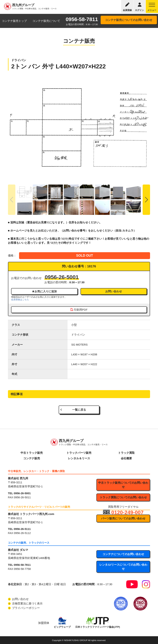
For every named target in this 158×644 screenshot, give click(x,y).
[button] (146, 200)
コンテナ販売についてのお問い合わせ (129, 20)
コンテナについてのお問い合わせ (123, 554)
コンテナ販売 (32, 458)
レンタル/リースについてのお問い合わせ (123, 567)
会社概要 (126, 458)
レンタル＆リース (79, 458)
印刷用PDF (79, 310)
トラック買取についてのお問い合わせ (123, 497)
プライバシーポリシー (26, 608)
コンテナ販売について (46, 21)
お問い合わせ (114, 291)
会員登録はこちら (20, 299)
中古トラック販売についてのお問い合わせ (123, 485)
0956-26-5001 (62, 277)
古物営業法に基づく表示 (27, 604)
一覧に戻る (79, 410)
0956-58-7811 (82, 19)
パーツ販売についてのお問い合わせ (123, 518)
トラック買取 (126, 453)
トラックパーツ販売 (79, 453)
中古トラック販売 (32, 453)
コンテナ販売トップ (14, 21)
